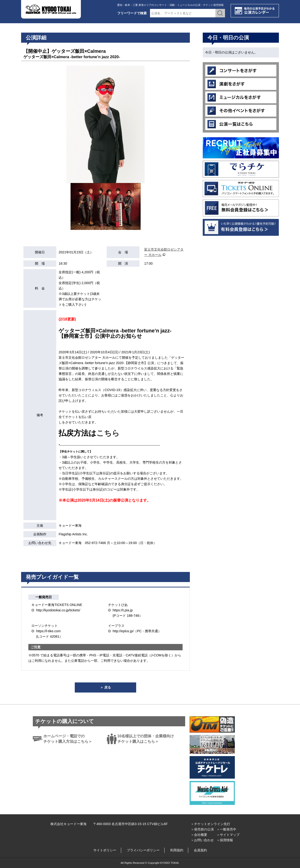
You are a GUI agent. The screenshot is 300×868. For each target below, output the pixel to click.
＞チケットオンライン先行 (210, 824)
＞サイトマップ (228, 835)
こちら (108, 433)
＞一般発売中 (226, 829)
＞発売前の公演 (202, 829)
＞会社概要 (199, 835)
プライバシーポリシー (143, 850)
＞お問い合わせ (202, 840)
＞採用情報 (225, 840)
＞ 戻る (105, 687)
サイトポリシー (105, 850)
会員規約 (200, 850)
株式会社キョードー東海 (68, 824)
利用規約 (177, 850)
